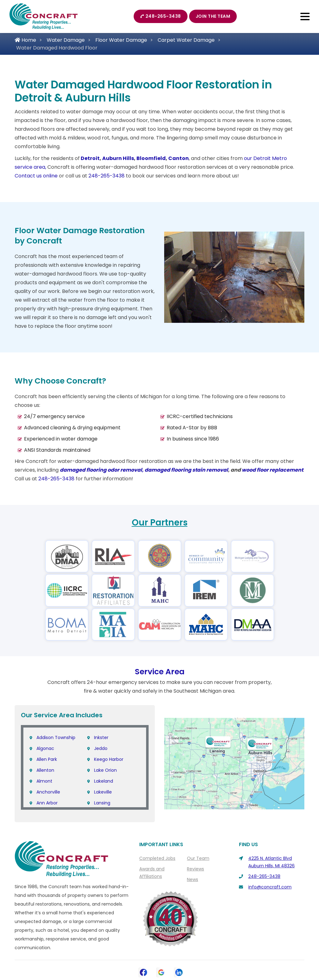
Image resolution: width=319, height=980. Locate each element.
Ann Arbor (47, 803)
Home (25, 40)
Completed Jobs (157, 858)
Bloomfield (151, 158)
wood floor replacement (272, 470)
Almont (44, 781)
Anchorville (48, 792)
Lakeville (103, 792)
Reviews (195, 869)
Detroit (90, 158)
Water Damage (66, 40)
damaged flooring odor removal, (102, 470)
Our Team (198, 858)
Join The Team (213, 16)
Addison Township (56, 737)
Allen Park (47, 759)
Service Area (160, 672)
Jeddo (101, 748)
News (193, 879)
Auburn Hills (118, 158)
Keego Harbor (109, 759)
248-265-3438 (161, 16)
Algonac (45, 748)
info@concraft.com (270, 887)
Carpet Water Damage (186, 40)
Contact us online (36, 176)
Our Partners (160, 523)
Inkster (101, 737)
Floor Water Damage (121, 40)
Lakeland (104, 781)
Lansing (102, 803)
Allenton (45, 770)
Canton (179, 158)
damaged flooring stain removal (186, 470)
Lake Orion (105, 770)
